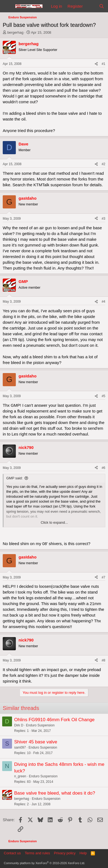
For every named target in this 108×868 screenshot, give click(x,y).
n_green (20, 776)
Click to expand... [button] (54, 522)
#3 (103, 219)
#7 (103, 577)
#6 (103, 468)
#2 (103, 164)
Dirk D (19, 725)
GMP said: (14, 478)
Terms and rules (37, 853)
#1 (103, 64)
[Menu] (7, 6)
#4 (103, 302)
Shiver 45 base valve (36, 742)
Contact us (12, 853)
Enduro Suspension (40, 725)
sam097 (20, 747)
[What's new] (91, 6)
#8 (103, 660)
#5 (103, 396)
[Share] (96, 64)
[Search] (102, 6)
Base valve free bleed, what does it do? (55, 793)
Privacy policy (65, 853)
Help (83, 853)
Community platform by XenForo (44, 863)
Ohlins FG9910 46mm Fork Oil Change (54, 720)
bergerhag (15, 32)
